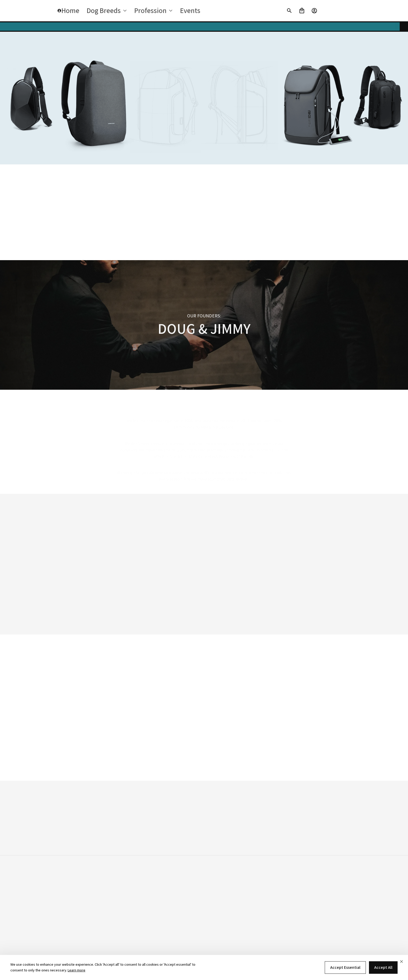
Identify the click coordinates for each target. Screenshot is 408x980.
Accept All (383, 967)
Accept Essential (345, 967)
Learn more (76, 970)
